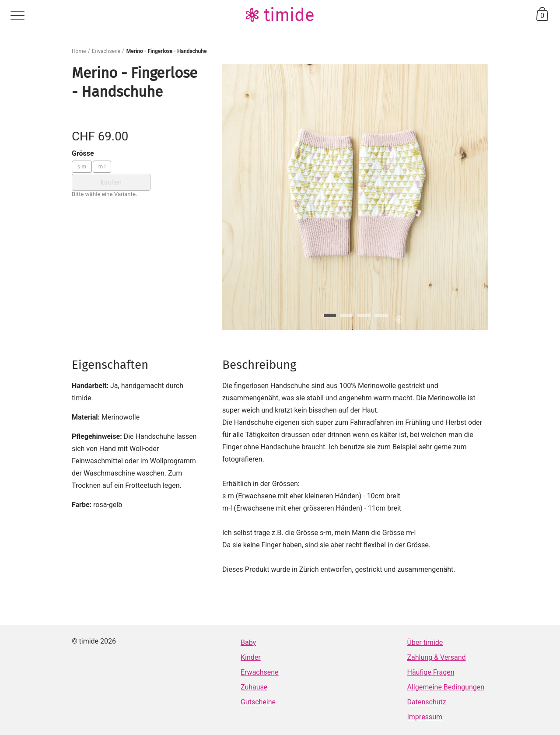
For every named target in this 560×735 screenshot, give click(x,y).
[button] (329, 315)
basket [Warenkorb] (542, 14)
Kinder (251, 657)
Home (79, 51)
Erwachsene (106, 51)
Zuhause (254, 687)
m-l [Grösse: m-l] (102, 167)
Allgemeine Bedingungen (446, 687)
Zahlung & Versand (436, 657)
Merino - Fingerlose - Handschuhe (167, 51)
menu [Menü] (17, 16)
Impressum (425, 717)
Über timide (425, 642)
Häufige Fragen (430, 672)
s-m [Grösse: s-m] (82, 167)
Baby (248, 642)
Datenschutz (426, 702)
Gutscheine (258, 702)
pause (399, 319)
